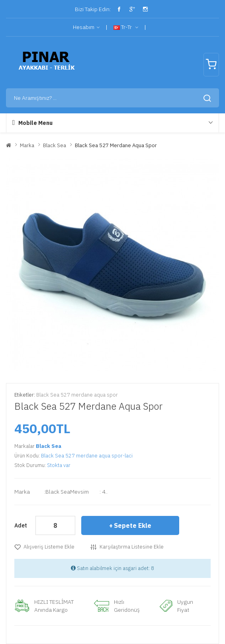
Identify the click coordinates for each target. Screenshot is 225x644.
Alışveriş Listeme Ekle (49, 547)
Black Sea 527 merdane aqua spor (116, 145)
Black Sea (55, 145)
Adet (21, 525)
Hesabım (86, 27)
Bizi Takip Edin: (92, 9)
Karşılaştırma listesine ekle (132, 547)
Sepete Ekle (133, 525)
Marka (27, 145)
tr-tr (126, 27)
